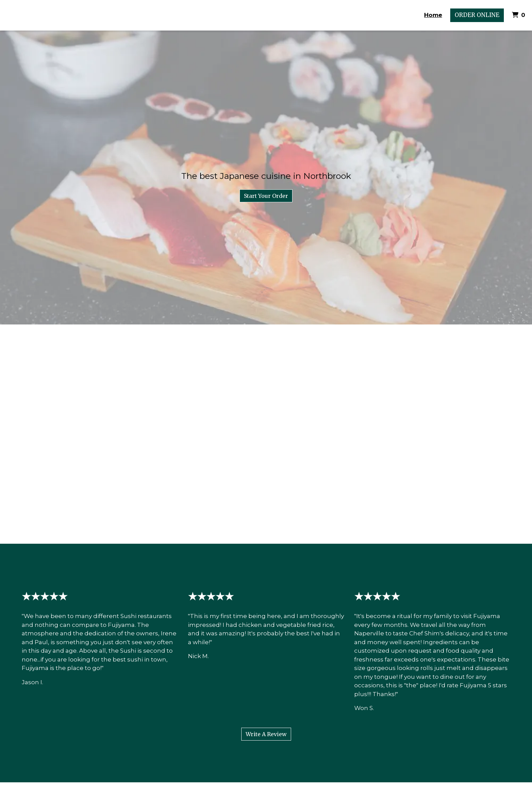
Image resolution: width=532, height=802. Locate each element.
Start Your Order (266, 196)
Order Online (477, 15)
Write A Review (266, 734)
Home (433, 15)
